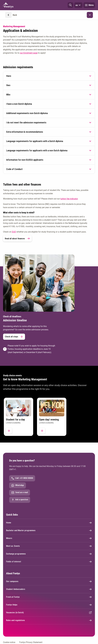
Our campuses (49, 581)
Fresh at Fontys (49, 597)
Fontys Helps (49, 605)
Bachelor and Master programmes (49, 530)
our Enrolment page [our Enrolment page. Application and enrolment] (29, 53)
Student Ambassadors (49, 589)
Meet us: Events (49, 546)
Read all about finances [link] (17, 238)
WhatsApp (18, 485)
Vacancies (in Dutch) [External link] (49, 613)
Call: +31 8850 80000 (22, 478)
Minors (49, 538)
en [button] (78, 5)
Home (49, 523)
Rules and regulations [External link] (49, 620)
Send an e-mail (20, 493)
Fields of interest (49, 562)
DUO (14, 232)
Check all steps (14, 337)
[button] (70, 5)
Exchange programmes (49, 554)
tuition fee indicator (69, 199)
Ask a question (20, 500)
